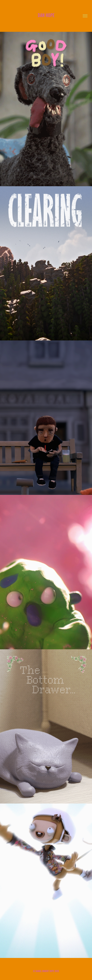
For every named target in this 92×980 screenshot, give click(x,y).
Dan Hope (46, 15)
